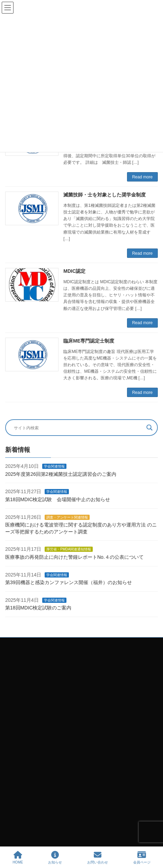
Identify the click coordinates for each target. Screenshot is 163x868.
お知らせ (55, 858)
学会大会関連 (22, 822)
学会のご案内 (22, 810)
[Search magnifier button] (150, 428)
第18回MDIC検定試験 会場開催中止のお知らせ (58, 499)
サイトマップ (22, 774)
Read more (142, 177)
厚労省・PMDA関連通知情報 (69, 550)
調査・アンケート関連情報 (67, 517)
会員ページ (142, 858)
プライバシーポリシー (30, 762)
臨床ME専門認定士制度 (89, 341)
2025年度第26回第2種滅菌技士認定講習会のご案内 (61, 474)
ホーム (16, 786)
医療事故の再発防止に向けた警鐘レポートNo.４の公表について (74, 557)
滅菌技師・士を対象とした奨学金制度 (105, 195)
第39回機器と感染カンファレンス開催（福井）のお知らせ (69, 583)
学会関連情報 (54, 467)
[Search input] (78, 428)
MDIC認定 (74, 271)
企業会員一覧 (22, 834)
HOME (18, 858)
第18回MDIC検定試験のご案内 (38, 608)
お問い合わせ (22, 798)
